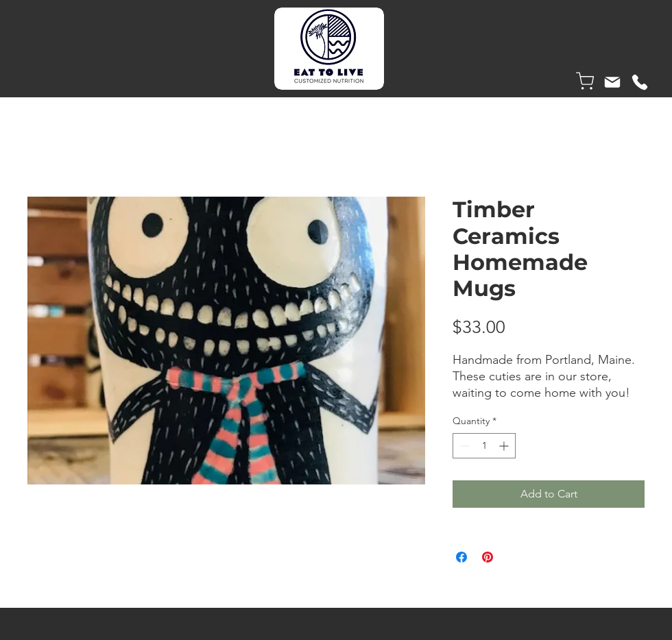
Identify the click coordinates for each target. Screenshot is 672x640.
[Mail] (612, 82)
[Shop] (585, 81)
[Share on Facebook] (461, 557)
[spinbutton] (484, 446)
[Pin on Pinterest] (488, 557)
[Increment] (505, 446)
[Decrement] (463, 446)
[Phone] (640, 82)
